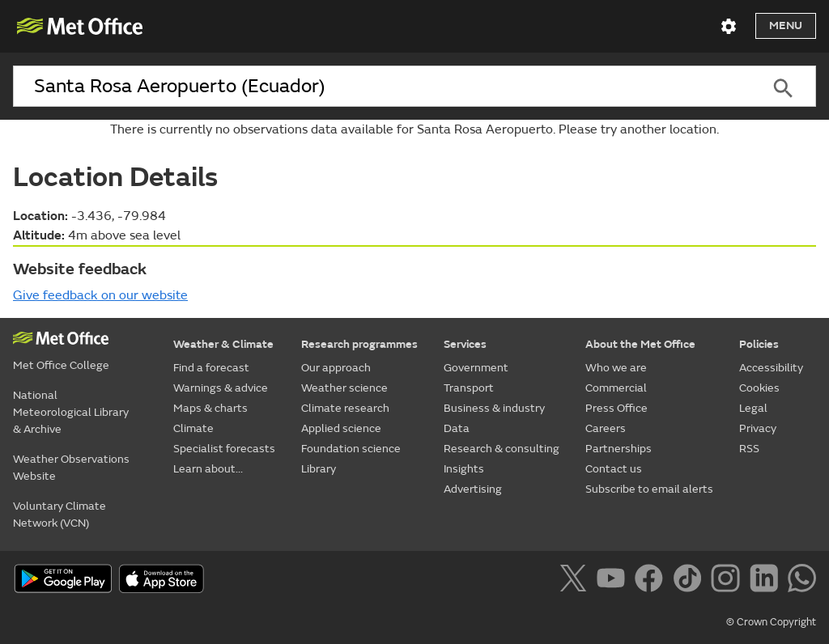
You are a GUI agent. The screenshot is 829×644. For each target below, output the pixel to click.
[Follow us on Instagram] (728, 581)
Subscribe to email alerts (649, 489)
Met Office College (61, 365)
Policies (759, 344)
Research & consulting (502, 449)
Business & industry (494, 408)
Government (476, 368)
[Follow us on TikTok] (690, 581)
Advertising (473, 489)
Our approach (336, 368)
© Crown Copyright (771, 622)
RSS (749, 449)
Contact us (614, 469)
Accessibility (771, 368)
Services (465, 344)
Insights (464, 469)
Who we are (616, 368)
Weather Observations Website (71, 468)
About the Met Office (640, 344)
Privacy (758, 428)
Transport (469, 388)
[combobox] (381, 87)
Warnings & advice (221, 388)
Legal (753, 408)
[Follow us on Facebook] (652, 581)
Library (319, 469)
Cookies (759, 388)
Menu (786, 25)
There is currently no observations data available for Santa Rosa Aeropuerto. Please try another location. (414, 129)
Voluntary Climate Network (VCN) (60, 515)
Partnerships (619, 449)
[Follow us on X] (576, 581)
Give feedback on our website (100, 295)
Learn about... (208, 469)
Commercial (616, 388)
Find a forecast (211, 368)
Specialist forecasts (224, 449)
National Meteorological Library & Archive (71, 412)
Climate (193, 428)
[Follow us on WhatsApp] (802, 581)
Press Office (616, 408)
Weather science (344, 388)
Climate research (345, 408)
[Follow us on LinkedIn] (767, 581)
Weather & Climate (223, 344)
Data (457, 428)
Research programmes (359, 344)
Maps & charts (210, 408)
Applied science (341, 428)
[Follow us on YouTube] (614, 581)
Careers (606, 428)
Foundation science (351, 449)
